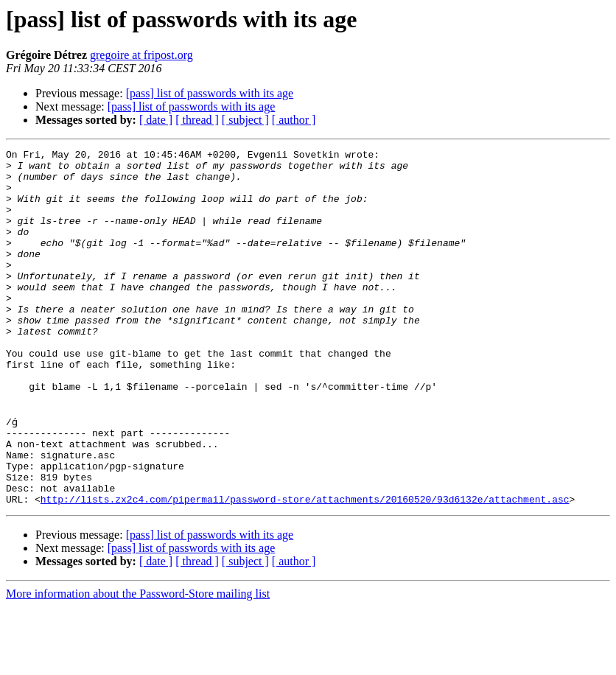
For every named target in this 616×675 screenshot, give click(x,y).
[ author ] (294, 120)
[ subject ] (245, 120)
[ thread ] (197, 120)
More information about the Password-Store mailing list (138, 662)
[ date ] (156, 120)
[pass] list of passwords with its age (210, 93)
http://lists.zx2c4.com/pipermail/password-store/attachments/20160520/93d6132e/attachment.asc (305, 567)
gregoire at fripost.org (141, 55)
